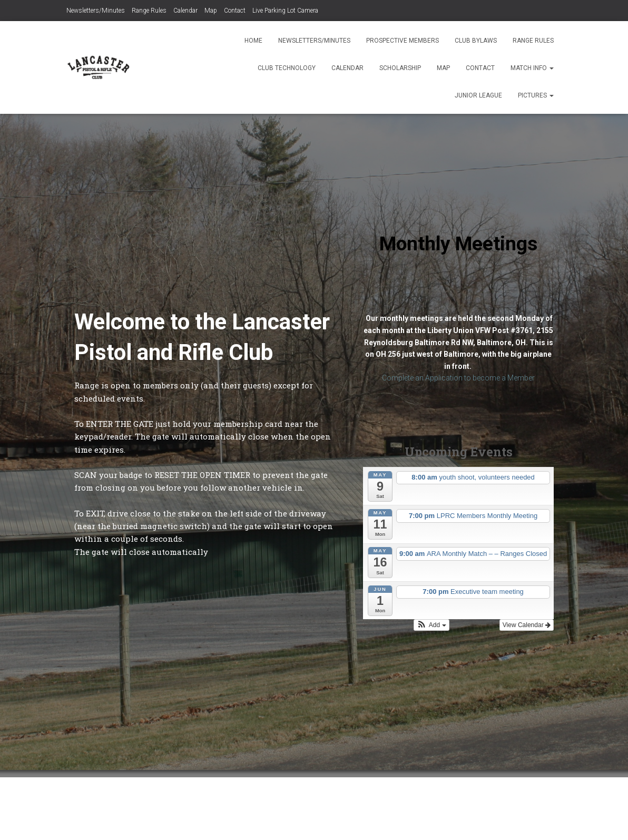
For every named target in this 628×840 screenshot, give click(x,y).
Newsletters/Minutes (96, 11)
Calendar (185, 11)
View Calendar (527, 625)
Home (253, 41)
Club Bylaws (476, 41)
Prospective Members (403, 41)
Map (211, 11)
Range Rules (149, 11)
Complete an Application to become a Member (458, 378)
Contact (235, 11)
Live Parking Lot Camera (285, 11)
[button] (431, 625)
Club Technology (287, 68)
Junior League (478, 95)
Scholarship (400, 68)
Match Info (532, 68)
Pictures (536, 95)
